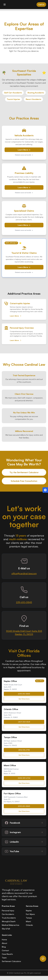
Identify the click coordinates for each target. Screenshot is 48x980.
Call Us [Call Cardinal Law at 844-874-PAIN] (41, 5)
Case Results (7, 954)
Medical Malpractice (10, 925)
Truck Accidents (9, 918)
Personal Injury (8, 911)
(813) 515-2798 (24, 750)
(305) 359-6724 (24, 778)
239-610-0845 (24, 602)
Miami (28, 921)
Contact (5, 950)
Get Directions (24, 699)
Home (4, 940)
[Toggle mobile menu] (5, 5)
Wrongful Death (9, 921)
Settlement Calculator (11, 961)
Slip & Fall (6, 929)
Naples (29, 911)
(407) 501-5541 (24, 722)
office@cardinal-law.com (24, 573)
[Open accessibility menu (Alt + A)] (45, 490)
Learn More (16, 316)
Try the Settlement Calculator (24, 472)
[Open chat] (43, 959)
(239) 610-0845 (24, 694)
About (5, 943)
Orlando (29, 925)
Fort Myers (30, 914)
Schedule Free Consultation (24, 481)
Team (4, 958)
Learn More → (24, 150)
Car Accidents (8, 914)
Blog (4, 947)
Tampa (29, 918)
